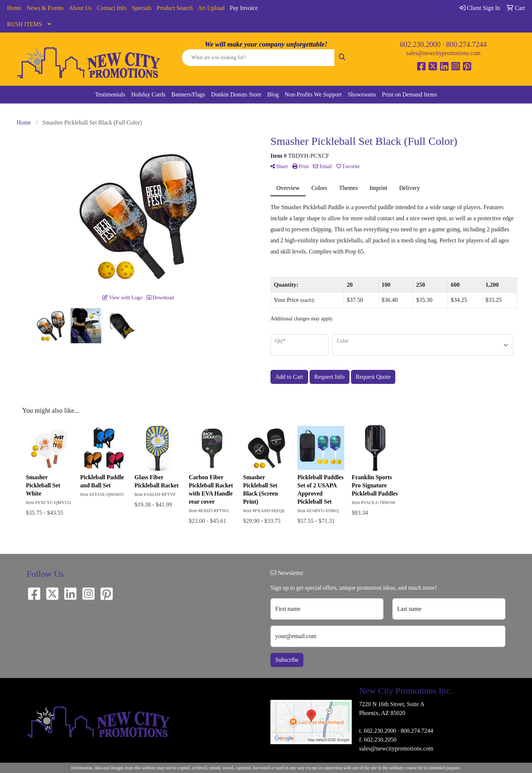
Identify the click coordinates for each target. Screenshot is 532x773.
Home (14, 8)
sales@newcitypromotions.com (444, 53)
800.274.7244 (467, 44)
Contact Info (112, 8)
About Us (81, 8)
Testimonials (110, 94)
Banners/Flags (188, 94)
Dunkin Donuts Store (236, 94)
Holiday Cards (148, 94)
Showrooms (362, 94)
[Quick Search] (258, 58)
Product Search (175, 8)
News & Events (45, 8)
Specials (142, 8)
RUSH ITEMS (25, 24)
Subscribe (287, 660)
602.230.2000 (420, 44)
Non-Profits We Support (313, 94)
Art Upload (211, 8)
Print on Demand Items (410, 94)
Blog (273, 94)
